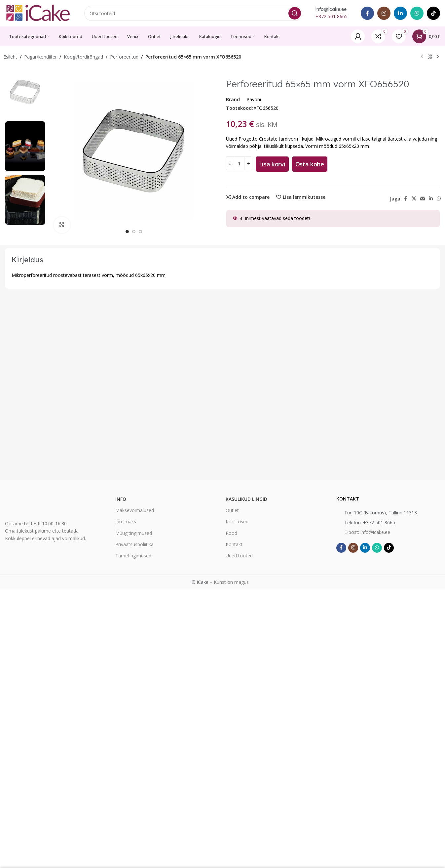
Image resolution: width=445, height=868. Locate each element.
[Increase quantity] (248, 163)
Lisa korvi (272, 164)
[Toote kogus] (239, 163)
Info (121, 499)
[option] (127, 232)
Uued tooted (239, 556)
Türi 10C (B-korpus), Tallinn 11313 (381, 513)
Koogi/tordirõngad (83, 57)
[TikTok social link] (433, 13)
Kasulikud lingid (246, 499)
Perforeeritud (124, 57)
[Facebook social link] (367, 13)
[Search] (193, 13)
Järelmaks (126, 521)
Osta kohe (310, 164)
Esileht (10, 57)
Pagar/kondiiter (40, 57)
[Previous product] (422, 57)
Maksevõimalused (135, 510)
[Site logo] (38, 13)
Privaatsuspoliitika (134, 544)
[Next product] (438, 57)
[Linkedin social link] (400, 13)
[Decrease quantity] (230, 163)
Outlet (232, 510)
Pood (231, 533)
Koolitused (237, 521)
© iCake (200, 582)
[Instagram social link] (384, 13)
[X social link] (414, 199)
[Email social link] (423, 199)
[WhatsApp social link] (417, 13)
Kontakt (234, 544)
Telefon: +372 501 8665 (370, 522)
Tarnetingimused (133, 556)
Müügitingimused (134, 533)
